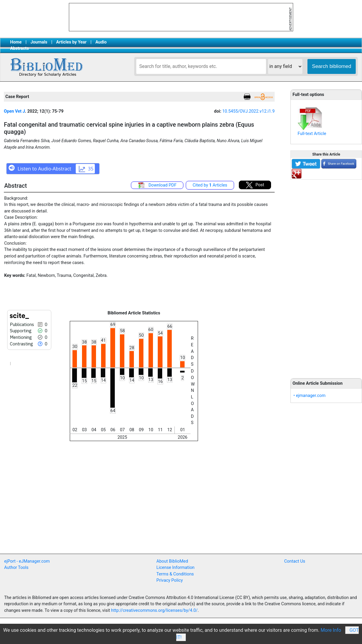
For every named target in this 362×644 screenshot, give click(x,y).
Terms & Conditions (175, 574)
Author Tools (16, 568)
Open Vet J (14, 111)
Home (16, 42)
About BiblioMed (172, 561)
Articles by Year (71, 42)
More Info (331, 630)
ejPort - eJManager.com (27, 561)
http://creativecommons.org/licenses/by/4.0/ (154, 610)
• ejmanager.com (310, 396)
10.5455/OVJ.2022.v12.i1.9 (249, 111)
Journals (39, 42)
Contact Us (295, 561)
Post (255, 185)
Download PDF (157, 185)
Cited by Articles (210, 185)
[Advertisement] (326, 276)
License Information (176, 568)
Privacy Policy (170, 580)
